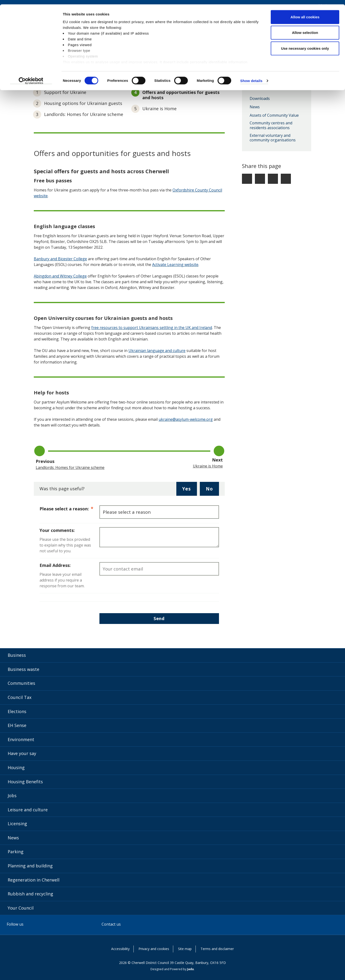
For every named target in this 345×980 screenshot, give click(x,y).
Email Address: (55, 565)
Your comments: (57, 530)
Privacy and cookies (154, 949)
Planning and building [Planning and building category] (30, 866)
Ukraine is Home (159, 109)
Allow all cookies (305, 13)
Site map (185, 949)
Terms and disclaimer (217, 949)
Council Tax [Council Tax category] (20, 697)
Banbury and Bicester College (60, 259)
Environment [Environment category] (21, 739)
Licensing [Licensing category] (17, 824)
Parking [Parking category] (16, 852)
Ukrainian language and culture (157, 351)
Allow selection (305, 28)
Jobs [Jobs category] (12, 796)
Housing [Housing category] (16, 767)
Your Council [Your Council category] (21, 908)
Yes (190, 490)
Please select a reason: (69, 508)
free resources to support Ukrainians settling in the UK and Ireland (152, 328)
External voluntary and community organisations (273, 138)
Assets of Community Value (274, 115)
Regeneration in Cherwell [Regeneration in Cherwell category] (34, 880)
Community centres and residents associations (271, 125)
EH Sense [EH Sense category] (17, 725)
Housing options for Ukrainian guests (83, 103)
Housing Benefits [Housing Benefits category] (25, 782)
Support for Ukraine (65, 92)
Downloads (260, 99)
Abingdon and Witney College (60, 276)
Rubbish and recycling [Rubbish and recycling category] (30, 894)
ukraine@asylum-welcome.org (186, 419)
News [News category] (13, 838)
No (212, 490)
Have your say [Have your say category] (22, 753)
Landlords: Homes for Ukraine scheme (84, 114)
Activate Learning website (175, 265)
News (255, 107)
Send (159, 618)
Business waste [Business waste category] (23, 669)
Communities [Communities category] (21, 683)
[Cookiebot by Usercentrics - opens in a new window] (31, 77)
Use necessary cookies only (305, 44)
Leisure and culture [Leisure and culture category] (28, 810)
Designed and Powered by (172, 969)
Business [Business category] (17, 655)
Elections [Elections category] (17, 711)
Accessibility (120, 949)
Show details (251, 77)
